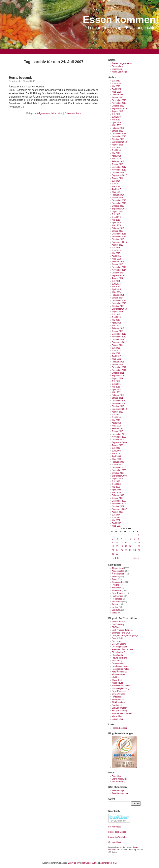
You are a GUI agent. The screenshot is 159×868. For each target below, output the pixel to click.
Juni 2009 (116, 451)
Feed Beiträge (118, 791)
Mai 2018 (116, 153)
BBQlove (116, 627)
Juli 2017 (116, 181)
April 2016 (116, 223)
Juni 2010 (116, 417)
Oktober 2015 (118, 239)
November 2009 (119, 437)
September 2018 (119, 142)
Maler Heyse (117, 683)
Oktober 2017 (118, 173)
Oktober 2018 (118, 139)
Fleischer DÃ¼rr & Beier (123, 650)
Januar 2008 (117, 498)
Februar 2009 (118, 462)
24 (117, 550)
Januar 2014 (117, 298)
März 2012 (117, 359)
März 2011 (117, 392)
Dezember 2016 (119, 200)
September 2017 (119, 175)
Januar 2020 (117, 97)
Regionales (117, 599)
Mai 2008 (116, 487)
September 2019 (119, 109)
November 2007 (119, 504)
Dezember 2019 (119, 100)
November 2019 (119, 103)
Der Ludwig (117, 641)
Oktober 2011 (118, 373)
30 (113, 554)
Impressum (117, 69)
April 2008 (116, 490)
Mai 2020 (116, 86)
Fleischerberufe (119, 652)
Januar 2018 (117, 164)
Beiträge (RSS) (88, 863)
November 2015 (119, 237)
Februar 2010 (118, 429)
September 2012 (119, 342)
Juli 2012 (116, 348)
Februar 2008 (118, 495)
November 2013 (119, 303)
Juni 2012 (116, 351)
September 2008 (119, 476)
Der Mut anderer (119, 644)
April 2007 (116, 523)
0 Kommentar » (73, 113)
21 (134, 546)
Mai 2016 (116, 220)
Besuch (115, 577)
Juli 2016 (116, 214)
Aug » (136, 558)
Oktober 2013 (118, 306)
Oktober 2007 (118, 506)
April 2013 (116, 323)
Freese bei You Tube (117, 837)
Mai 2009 (116, 454)
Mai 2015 (116, 253)
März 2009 (117, 459)
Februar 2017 (118, 195)
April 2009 (116, 456)
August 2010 (117, 412)
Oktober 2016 (118, 206)
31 (117, 554)
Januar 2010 (117, 431)
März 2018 (117, 159)
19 (126, 546)
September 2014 (119, 276)
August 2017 (117, 178)
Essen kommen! (121, 20)
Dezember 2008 (119, 467)
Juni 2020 (116, 84)
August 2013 (117, 312)
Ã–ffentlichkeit (118, 574)
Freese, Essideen (120, 728)
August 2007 (117, 512)
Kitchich (115, 677)
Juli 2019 (116, 114)
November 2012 (119, 337)
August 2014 (117, 278)
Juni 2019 (116, 117)
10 (117, 543)
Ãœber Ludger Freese (122, 63)
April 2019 (116, 123)
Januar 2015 (117, 264)
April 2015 (116, 256)
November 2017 (119, 170)
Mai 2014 (116, 287)
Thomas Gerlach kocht (122, 713)
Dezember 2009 (119, 434)
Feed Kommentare (120, 793)
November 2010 (119, 403)
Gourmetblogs (115, 842)
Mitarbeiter (57, 113)
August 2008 (117, 479)
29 (139, 550)
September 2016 (119, 209)
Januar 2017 (117, 198)
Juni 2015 (116, 250)
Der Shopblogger (119, 647)
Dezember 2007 (119, 501)
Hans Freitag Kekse (121, 669)
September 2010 (119, 409)
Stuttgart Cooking (120, 711)
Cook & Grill (117, 638)
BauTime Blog (118, 624)
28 (134, 550)
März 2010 (117, 426)
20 (130, 546)
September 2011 (119, 376)
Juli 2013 (116, 314)
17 (117, 546)
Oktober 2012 (118, 340)
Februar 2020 (118, 95)
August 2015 (117, 245)
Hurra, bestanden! (22, 78)
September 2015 (119, 242)
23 (113, 550)
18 (122, 546)
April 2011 (116, 390)
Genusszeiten (118, 663)
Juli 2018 (116, 148)
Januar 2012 (117, 365)
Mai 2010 (116, 420)
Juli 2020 (116, 81)
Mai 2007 (116, 520)
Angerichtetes (118, 571)
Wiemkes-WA (74, 863)
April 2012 (116, 356)
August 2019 (117, 111)
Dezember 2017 (119, 167)
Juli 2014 (116, 281)
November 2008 (119, 470)
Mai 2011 (116, 387)
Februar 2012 (118, 362)
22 (139, 546)
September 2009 (119, 442)
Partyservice (117, 596)
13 (130, 543)
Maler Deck (117, 680)
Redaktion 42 (118, 700)
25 (122, 550)
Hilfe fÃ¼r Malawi (120, 672)
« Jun (116, 558)
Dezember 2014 (119, 267)
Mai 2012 (116, 353)
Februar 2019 (118, 128)
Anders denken (119, 622)
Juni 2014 (116, 284)
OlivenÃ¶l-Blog (118, 694)
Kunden (115, 588)
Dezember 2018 (119, 134)
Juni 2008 (116, 484)
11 (122, 543)
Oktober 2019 (118, 106)
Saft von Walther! (119, 708)
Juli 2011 (116, 381)
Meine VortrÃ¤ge (119, 72)
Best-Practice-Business (122, 630)
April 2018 (116, 156)
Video (114, 613)
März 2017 (117, 192)
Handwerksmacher (120, 666)
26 (126, 550)
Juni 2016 (116, 217)
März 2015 (117, 259)
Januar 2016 (117, 231)
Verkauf (115, 610)
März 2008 (117, 493)
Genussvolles (118, 582)
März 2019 (117, 125)
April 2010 (116, 423)
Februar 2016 (118, 228)
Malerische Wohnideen (122, 686)
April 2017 (116, 189)
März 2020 (117, 92)
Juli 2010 (116, 415)
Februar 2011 (118, 395)
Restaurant (117, 602)
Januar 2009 (117, 465)
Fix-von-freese (115, 827)
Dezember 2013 (119, 301)
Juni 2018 (116, 150)
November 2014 (119, 270)
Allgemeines (44, 113)
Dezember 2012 (119, 334)
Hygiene (116, 585)
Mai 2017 (116, 186)
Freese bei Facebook (118, 832)
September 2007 (119, 509)
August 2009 (117, 445)
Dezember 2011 (119, 367)
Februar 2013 (118, 328)
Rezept (115, 604)
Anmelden (116, 776)
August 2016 (117, 212)
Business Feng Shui (121, 633)
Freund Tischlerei (120, 658)
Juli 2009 (116, 448)
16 (113, 546)
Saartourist (117, 705)
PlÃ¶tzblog (117, 697)
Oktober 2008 (118, 473)
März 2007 (117, 526)
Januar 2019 (117, 131)
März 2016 (117, 225)
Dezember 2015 (119, 234)
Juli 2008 (116, 481)
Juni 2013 (116, 317)
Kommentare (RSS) (108, 863)
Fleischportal (118, 655)
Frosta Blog (117, 661)
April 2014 (116, 289)
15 (139, 543)
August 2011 (117, 378)
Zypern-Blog (117, 719)
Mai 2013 (116, 320)
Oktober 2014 (118, 273)
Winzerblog (117, 716)
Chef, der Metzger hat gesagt (125, 636)
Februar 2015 (118, 262)
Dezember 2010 (119, 401)
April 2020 (116, 89)
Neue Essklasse (119, 691)
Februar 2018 (118, 161)
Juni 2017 (116, 184)
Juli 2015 (116, 248)
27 (130, 550)
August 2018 (117, 145)
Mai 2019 (116, 120)
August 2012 (117, 345)
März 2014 (117, 292)
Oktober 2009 (118, 440)
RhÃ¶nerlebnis (118, 702)
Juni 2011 (116, 384)
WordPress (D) (118, 782)
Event (114, 579)
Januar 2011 (117, 398)
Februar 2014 (118, 295)
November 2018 (119, 136)
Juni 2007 (116, 518)
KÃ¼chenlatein (119, 675)
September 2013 (119, 309)
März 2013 (117, 326)
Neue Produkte (119, 593)
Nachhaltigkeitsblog (121, 688)
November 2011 (119, 370)
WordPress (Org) (119, 779)
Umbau (115, 607)
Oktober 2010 (118, 406)
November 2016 (119, 203)
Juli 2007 (116, 515)
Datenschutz (117, 66)
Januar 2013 (117, 331)
